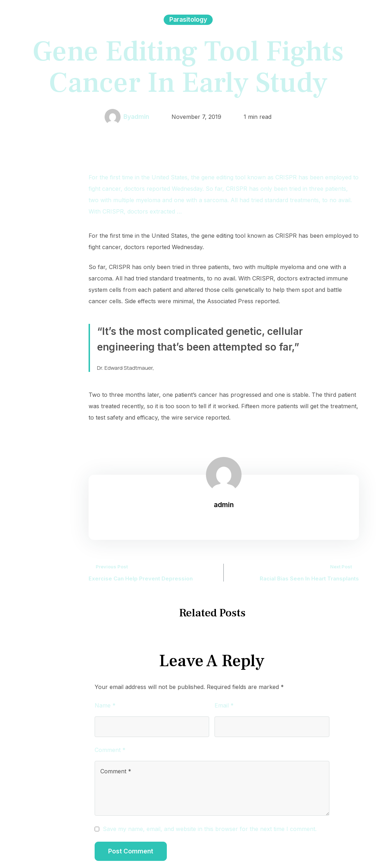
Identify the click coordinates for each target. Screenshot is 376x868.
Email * (224, 705)
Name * (105, 705)
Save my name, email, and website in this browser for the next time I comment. (210, 829)
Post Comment (131, 851)
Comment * (110, 750)
